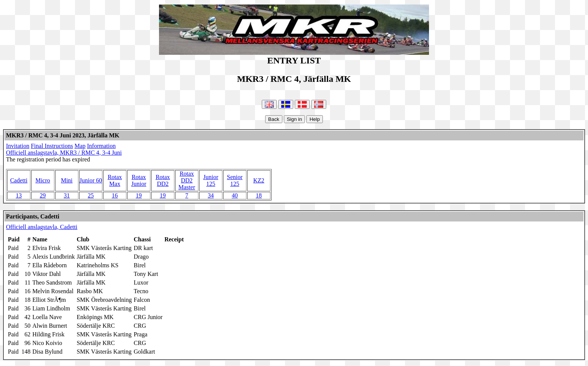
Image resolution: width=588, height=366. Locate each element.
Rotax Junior (139, 180)
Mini (67, 180)
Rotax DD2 (163, 180)
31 (67, 195)
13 (19, 195)
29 (43, 195)
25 (91, 195)
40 (235, 195)
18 (259, 195)
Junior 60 (91, 180)
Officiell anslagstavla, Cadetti (42, 227)
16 (115, 195)
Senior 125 (235, 180)
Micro (43, 180)
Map (80, 146)
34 (211, 195)
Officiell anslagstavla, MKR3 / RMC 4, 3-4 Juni (64, 153)
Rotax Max (115, 180)
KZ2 (259, 180)
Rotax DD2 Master (187, 180)
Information (101, 146)
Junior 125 (211, 180)
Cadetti (19, 180)
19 (139, 195)
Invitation (18, 146)
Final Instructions (52, 146)
